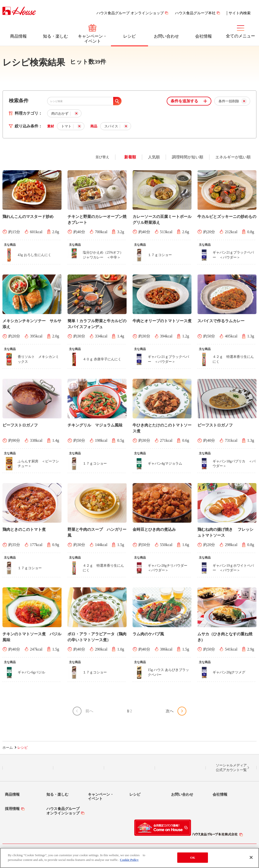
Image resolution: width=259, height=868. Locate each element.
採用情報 (12, 809)
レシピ (129, 36)
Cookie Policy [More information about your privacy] (129, 860)
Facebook (129, 768)
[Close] (251, 857)
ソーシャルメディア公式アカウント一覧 (231, 768)
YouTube (180, 768)
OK (193, 858)
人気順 (154, 157)
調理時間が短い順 (188, 157)
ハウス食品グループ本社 (195, 13)
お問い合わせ (166, 36)
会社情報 (204, 36)
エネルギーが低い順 (233, 157)
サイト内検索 (240, 13)
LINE (28, 768)
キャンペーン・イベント (92, 39)
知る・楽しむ (55, 36)
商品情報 (18, 36)
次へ (170, 711)
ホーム (8, 748)
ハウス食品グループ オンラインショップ (130, 13)
